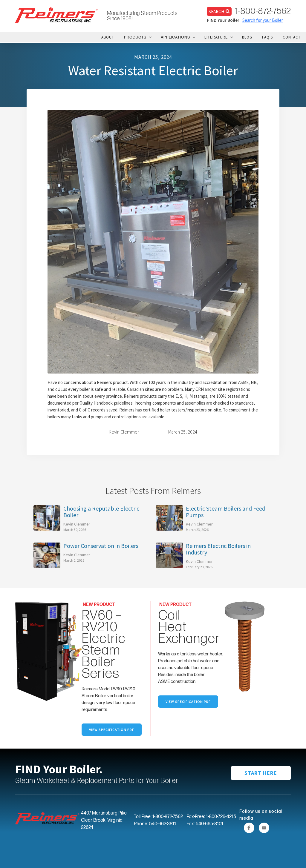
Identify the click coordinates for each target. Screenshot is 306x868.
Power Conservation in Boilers (101, 546)
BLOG (247, 37)
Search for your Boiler (263, 20)
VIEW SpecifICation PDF (112, 730)
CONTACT (292, 37)
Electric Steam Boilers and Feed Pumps (226, 512)
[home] (57, 15)
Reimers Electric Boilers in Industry (218, 549)
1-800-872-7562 (263, 11)
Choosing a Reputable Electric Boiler (101, 512)
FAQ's (267, 37)
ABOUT (108, 37)
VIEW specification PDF (188, 702)
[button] (137, 37)
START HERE (261, 773)
